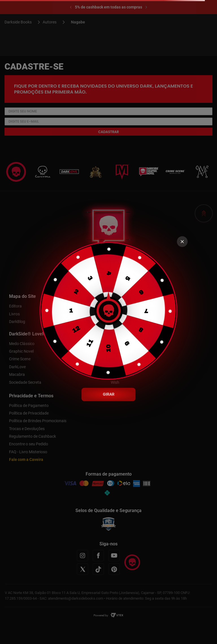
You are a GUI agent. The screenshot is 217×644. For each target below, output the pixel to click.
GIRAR (109, 394)
